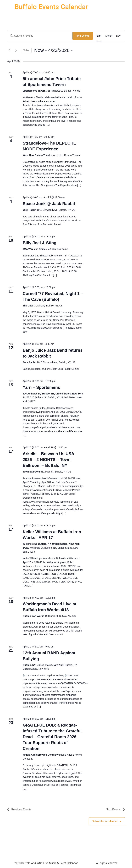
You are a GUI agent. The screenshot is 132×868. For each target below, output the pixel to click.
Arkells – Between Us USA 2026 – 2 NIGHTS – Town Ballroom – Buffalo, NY (48, 460)
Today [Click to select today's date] (26, 50)
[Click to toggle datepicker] (53, 50)
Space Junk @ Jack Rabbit (49, 204)
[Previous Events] (9, 50)
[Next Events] (16, 50)
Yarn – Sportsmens (41, 387)
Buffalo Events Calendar (51, 7)
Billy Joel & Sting (40, 243)
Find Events (83, 36)
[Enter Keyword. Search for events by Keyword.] (40, 36)
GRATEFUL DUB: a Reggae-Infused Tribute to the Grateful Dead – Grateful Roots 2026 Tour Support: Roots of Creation (52, 737)
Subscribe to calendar (105, 821)
